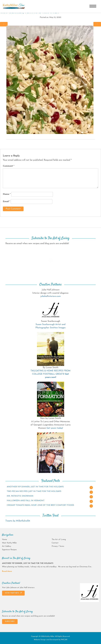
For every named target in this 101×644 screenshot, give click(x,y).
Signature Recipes (9, 550)
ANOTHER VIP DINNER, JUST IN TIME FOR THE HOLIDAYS (35, 487)
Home (4, 540)
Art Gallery (7, 546)
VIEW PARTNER (13, 593)
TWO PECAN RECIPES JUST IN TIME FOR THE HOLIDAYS (34, 491)
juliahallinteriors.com (50, 296)
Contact (55, 543)
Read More (7, 571)
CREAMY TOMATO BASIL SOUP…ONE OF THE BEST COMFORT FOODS (40, 505)
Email (6, 202)
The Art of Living (59, 540)
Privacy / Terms (58, 546)
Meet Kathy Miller (9, 543)
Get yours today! (55, 428)
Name (7, 194)
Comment (9, 166)
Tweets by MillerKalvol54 (18, 521)
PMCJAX (64, 640)
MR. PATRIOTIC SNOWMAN (20, 496)
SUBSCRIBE (10, 621)
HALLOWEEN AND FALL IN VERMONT (26, 501)
